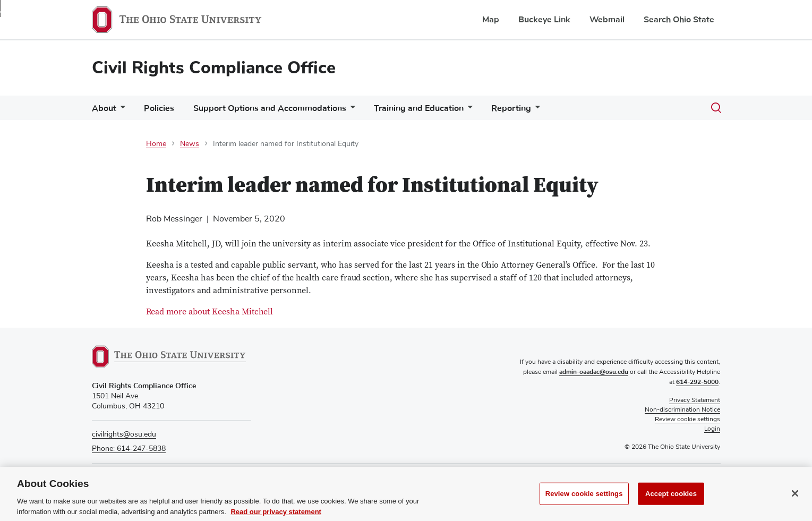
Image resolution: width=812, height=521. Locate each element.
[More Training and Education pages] (468, 111)
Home (156, 144)
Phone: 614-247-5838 (129, 449)
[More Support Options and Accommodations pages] (351, 111)
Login (712, 429)
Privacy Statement (695, 400)
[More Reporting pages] (535, 111)
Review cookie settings (584, 502)
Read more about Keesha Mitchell (210, 312)
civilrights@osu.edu (124, 434)
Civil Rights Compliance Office (214, 68)
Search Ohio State (679, 20)
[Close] (795, 501)
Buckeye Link (544, 20)
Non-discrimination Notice (682, 410)
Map (491, 20)
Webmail (607, 20)
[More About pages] (121, 111)
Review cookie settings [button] (687, 420)
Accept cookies (671, 502)
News (190, 144)
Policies (159, 108)
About (104, 108)
